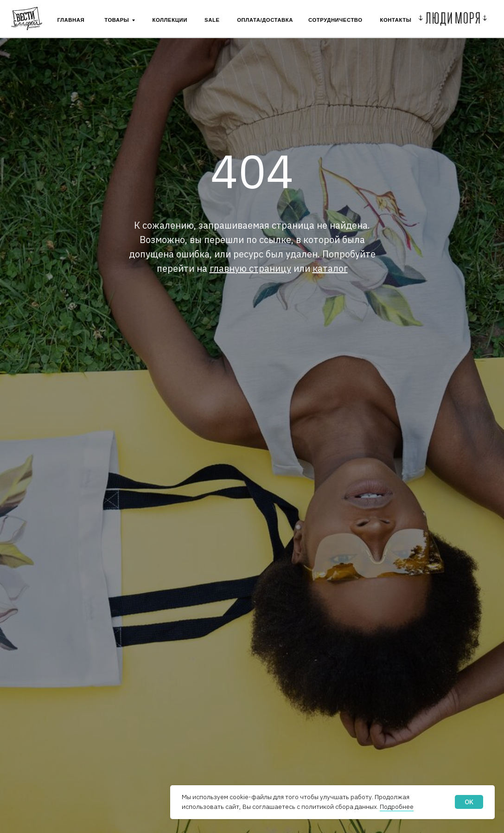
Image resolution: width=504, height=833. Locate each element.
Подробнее (397, 807)
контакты (396, 20)
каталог (330, 268)
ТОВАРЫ (117, 20)
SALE (212, 20)
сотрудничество (335, 20)
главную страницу (250, 268)
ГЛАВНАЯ (71, 20)
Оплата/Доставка (265, 20)
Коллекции (170, 20)
